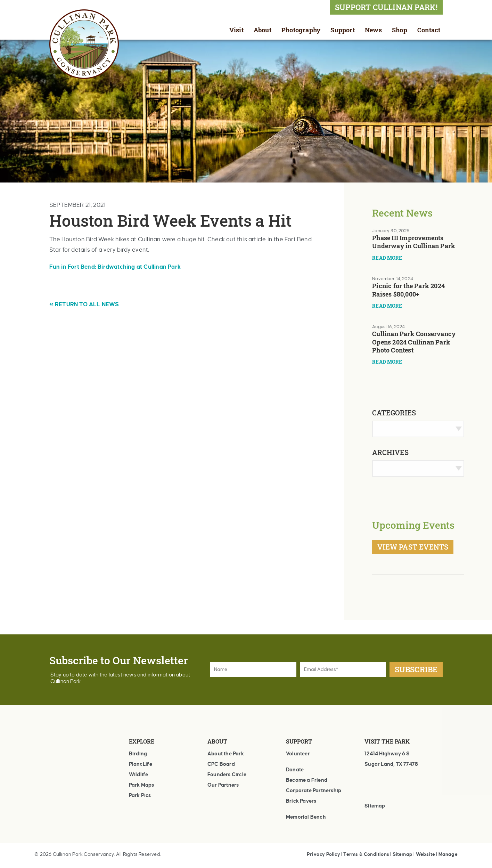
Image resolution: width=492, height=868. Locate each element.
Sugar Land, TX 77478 (391, 764)
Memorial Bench (306, 817)
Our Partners (223, 785)
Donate (295, 770)
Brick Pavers (301, 801)
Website (425, 854)
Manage (448, 854)
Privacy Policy (323, 854)
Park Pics (140, 795)
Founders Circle (227, 774)
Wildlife (139, 774)
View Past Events (413, 547)
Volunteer (298, 754)
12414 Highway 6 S (387, 754)
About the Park (226, 754)
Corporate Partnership (314, 790)
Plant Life (141, 764)
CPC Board (221, 764)
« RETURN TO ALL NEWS (84, 305)
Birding (138, 754)
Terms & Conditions (366, 854)
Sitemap (375, 806)
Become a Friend (307, 780)
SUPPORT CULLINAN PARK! (386, 7)
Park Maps (142, 785)
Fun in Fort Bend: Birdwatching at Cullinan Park (115, 267)
